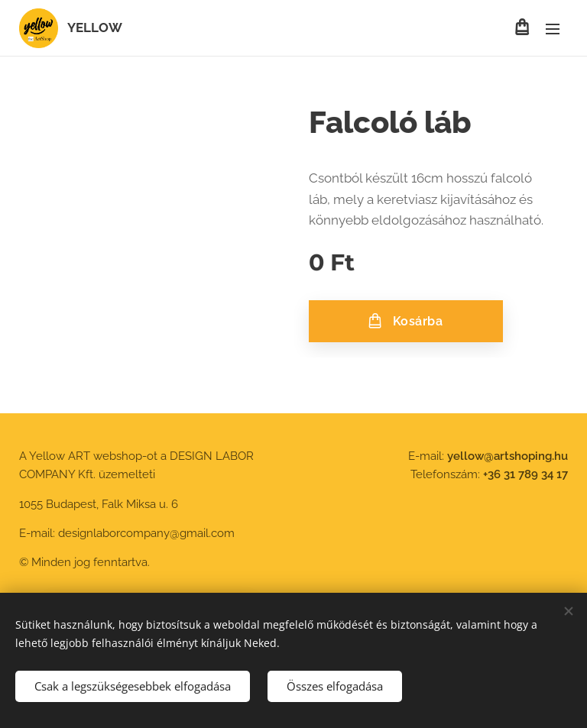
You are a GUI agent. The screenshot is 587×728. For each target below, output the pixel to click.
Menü (553, 29)
